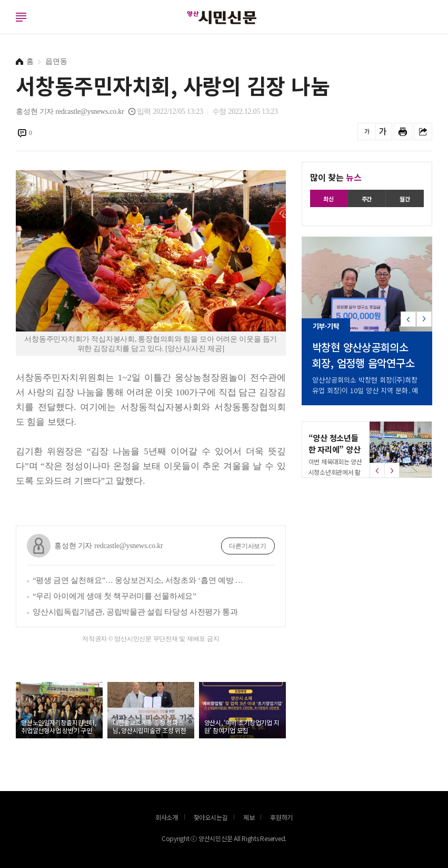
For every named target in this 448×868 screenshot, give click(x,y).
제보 (249, 817)
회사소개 (167, 817)
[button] (424, 323)
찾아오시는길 (211, 817)
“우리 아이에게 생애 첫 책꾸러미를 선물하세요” (115, 596)
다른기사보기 (248, 546)
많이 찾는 (336, 177)
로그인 (3, 27)
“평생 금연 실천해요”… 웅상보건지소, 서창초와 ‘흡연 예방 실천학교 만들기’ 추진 (141, 580)
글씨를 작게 (367, 131)
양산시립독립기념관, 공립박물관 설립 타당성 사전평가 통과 (135, 612)
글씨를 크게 (383, 131)
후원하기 (281, 817)
